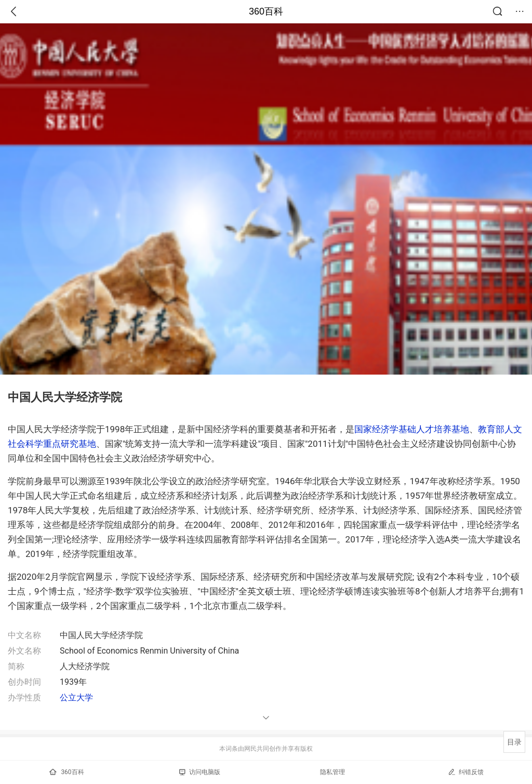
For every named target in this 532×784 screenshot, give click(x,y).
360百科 (266, 11)
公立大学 (76, 697)
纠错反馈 (466, 772)
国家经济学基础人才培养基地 (412, 429)
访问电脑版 (200, 772)
